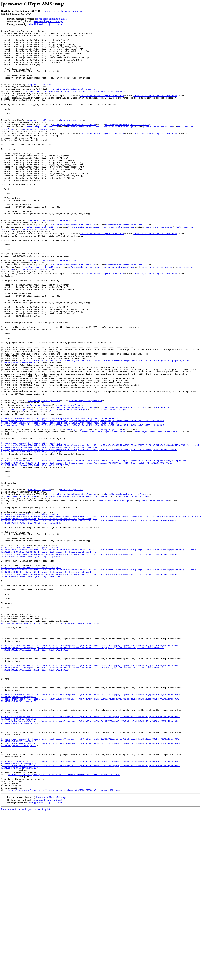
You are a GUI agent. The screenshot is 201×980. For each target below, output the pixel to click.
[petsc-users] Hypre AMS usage (51, 19)
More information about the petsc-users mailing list (26, 961)
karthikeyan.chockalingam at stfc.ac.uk (63, 11)
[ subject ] (49, 24)
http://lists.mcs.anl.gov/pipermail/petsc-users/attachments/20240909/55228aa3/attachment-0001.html (64, 924)
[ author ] (59, 24)
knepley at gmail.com (39, 96)
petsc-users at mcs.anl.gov (76, 104)
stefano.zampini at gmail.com (42, 104)
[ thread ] (40, 24)
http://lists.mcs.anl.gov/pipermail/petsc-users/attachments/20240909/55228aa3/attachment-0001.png (64, 942)
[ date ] (31, 24)
